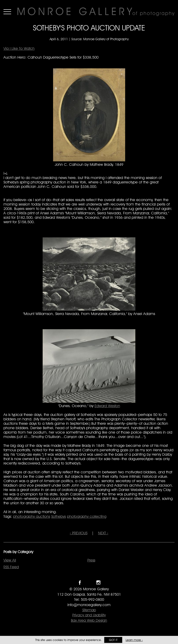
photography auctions (32, 516)
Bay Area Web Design (89, 620)
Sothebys (59, 516)
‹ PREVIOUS (79, 533)
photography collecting (87, 516)
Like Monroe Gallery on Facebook (80, 583)
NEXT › (103, 533)
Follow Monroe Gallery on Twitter (89, 583)
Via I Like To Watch (19, 48)
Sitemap (89, 610)
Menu (7, 12)
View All (10, 560)
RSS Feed (11, 567)
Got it (113, 640)
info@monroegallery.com (89, 605)
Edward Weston (107, 406)
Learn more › (134, 640)
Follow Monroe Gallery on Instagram (98, 583)
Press (91, 560)
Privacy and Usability (89, 615)
